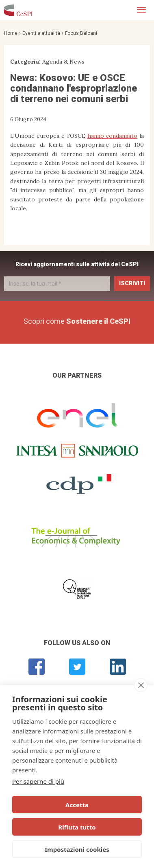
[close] (141, 685)
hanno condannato (112, 136)
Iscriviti (132, 283)
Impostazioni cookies (77, 849)
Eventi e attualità (41, 33)
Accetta (77, 805)
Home (11, 33)
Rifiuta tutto (77, 827)
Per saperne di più (38, 781)
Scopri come (77, 321)
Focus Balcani (81, 33)
